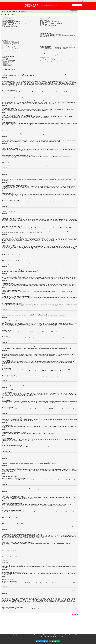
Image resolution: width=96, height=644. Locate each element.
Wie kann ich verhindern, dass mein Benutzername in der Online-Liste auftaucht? (15, 31)
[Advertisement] (40, 626)
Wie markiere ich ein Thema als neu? (8, 54)
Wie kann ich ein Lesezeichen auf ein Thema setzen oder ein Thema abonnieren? (54, 49)
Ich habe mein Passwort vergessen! (8, 24)
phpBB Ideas (52, 590)
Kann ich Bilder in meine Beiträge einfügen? (9, 60)
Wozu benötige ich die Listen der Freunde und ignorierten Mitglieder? (51, 34)
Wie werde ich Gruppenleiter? (45, 22)
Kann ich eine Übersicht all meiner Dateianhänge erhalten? (50, 55)
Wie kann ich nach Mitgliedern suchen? (47, 43)
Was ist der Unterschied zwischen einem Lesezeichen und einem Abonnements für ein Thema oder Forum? (58, 48)
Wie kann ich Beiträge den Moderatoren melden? (10, 51)
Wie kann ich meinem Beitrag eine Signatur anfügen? (10, 44)
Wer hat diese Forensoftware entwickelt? (47, 59)
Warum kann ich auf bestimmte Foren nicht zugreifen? (11, 48)
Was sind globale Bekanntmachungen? (8, 62)
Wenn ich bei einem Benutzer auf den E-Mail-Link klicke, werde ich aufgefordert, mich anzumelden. (18, 38)
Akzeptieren (57, 641)
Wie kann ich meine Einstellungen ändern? (9, 30)
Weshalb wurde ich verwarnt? (7, 50)
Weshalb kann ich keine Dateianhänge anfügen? (10, 49)
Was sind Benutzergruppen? (45, 20)
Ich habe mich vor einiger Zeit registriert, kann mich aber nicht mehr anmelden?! (15, 23)
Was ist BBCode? (5, 57)
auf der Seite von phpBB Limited (35, 584)
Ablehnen (51, 641)
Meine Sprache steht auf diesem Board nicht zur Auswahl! (11, 34)
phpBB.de (73, 179)
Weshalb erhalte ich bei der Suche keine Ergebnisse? (49, 41)
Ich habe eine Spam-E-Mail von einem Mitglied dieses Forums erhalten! (52, 31)
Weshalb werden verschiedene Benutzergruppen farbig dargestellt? (51, 23)
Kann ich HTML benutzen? (6, 58)
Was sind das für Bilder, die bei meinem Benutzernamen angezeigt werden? (14, 35)
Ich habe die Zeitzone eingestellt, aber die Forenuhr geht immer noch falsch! (14, 33)
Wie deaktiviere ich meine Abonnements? (47, 51)
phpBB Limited (65, 179)
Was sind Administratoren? (45, 18)
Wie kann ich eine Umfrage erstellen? (8, 45)
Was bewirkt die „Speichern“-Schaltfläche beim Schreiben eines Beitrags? (14, 52)
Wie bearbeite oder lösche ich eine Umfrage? (9, 47)
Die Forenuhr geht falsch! (6, 32)
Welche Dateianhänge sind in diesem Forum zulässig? (49, 54)
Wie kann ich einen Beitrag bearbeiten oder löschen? (10, 43)
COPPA (60, 99)
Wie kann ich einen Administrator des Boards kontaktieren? (50, 62)
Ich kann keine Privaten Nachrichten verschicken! (48, 29)
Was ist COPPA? (5, 19)
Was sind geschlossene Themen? (7, 65)
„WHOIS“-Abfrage (7, 598)
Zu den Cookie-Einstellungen (42, 641)
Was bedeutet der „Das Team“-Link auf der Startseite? (49, 25)
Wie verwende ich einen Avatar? (7, 36)
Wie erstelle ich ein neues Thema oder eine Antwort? (10, 42)
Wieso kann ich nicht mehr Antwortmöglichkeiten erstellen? (11, 46)
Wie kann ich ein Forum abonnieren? (46, 50)
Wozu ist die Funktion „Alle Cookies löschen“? (9, 26)
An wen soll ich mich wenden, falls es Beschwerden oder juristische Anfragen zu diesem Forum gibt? (57, 61)
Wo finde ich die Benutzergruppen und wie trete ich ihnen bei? (50, 21)
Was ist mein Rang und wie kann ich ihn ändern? (10, 37)
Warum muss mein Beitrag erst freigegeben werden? (10, 53)
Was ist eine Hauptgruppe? (45, 24)
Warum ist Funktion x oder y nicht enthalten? (47, 60)
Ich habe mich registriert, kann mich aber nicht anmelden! (11, 21)
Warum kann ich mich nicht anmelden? (8, 22)
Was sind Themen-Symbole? (6, 66)
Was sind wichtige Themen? (6, 63)
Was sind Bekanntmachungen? (7, 62)
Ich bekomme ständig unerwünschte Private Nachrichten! (50, 30)
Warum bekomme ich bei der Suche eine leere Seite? (49, 42)
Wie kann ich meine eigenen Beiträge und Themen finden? (50, 44)
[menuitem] (17, 1)
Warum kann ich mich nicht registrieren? (8, 20)
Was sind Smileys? (5, 59)
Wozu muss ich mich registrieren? (7, 18)
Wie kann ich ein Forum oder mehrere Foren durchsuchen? (50, 40)
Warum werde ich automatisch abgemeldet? (9, 25)
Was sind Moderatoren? (44, 19)
